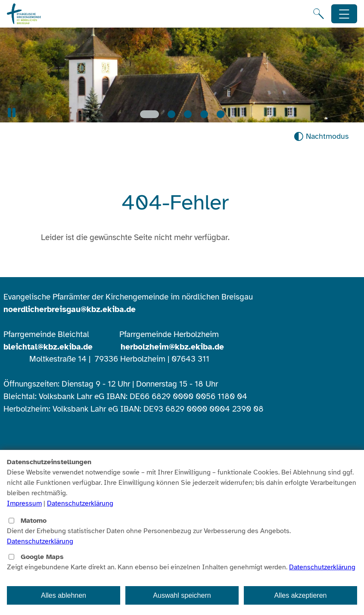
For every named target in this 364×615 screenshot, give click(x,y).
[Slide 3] (188, 114)
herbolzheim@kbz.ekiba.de (172, 347)
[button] (12, 113)
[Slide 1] (149, 114)
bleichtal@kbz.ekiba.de (48, 347)
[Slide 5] (221, 114)
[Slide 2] (171, 114)
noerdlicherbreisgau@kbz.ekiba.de (70, 309)
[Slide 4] (204, 114)
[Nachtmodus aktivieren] (321, 136)
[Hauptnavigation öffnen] (344, 14)
